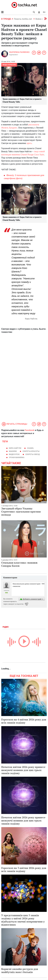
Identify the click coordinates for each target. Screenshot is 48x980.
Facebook (30, 430)
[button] (39, 12)
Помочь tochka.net (23, 19)
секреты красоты (31, 451)
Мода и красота (9, 65)
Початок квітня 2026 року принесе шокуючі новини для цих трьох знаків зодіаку (23, 770)
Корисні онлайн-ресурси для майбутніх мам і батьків (20, 970)
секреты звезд (33, 454)
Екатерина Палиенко (19, 52)
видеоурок (14, 454)
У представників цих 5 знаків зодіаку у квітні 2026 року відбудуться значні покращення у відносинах (23, 920)
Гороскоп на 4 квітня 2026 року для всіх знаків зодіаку (24, 721)
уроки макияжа (17, 457)
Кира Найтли (15, 448)
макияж (13, 451)
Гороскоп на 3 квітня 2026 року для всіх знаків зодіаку (24, 869)
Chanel (30, 448)
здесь (29, 143)
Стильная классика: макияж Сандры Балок (19, 564)
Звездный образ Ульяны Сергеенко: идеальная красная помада (21, 512)
